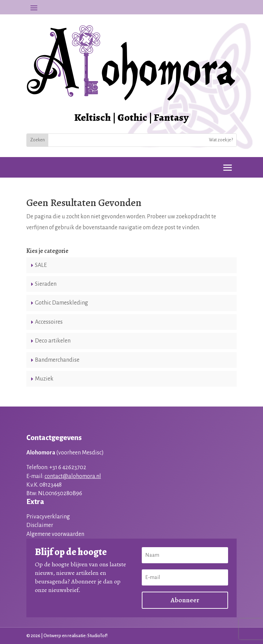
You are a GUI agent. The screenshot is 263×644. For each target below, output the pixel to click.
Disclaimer (40, 525)
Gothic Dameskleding (61, 303)
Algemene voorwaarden (55, 534)
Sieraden (46, 284)
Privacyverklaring (48, 517)
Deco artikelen (53, 341)
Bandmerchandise (57, 360)
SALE (41, 265)
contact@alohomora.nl (73, 476)
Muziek (44, 379)
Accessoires (49, 322)
